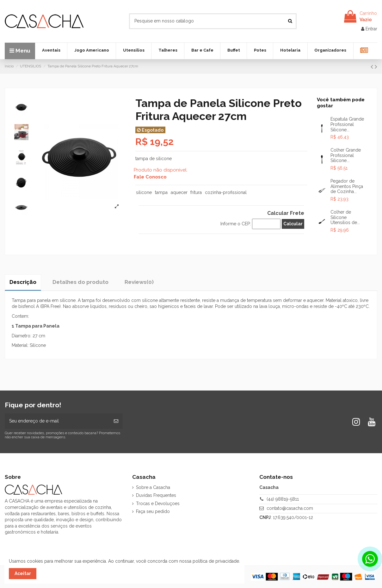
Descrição (23, 282)
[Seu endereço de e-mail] (57, 421)
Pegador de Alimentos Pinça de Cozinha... (347, 186)
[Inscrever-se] (116, 421)
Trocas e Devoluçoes (158, 504)
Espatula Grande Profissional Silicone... (347, 124)
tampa (161, 192)
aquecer (179, 192)
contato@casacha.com (290, 508)
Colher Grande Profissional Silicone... (346, 155)
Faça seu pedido (153, 511)
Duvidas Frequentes (156, 495)
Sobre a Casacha (153, 487)
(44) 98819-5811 (283, 499)
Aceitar (23, 573)
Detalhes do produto (80, 282)
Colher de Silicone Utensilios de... (345, 217)
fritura (196, 192)
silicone (144, 192)
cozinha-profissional (226, 192)
